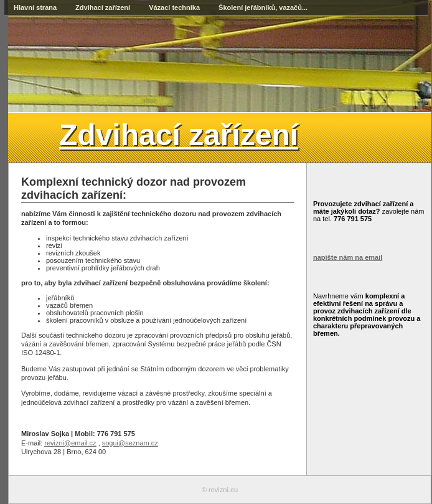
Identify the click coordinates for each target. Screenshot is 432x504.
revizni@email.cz (70, 443)
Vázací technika (174, 7)
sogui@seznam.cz (130, 443)
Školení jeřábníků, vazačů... (263, 7)
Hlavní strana (35, 7)
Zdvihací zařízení (103, 7)
